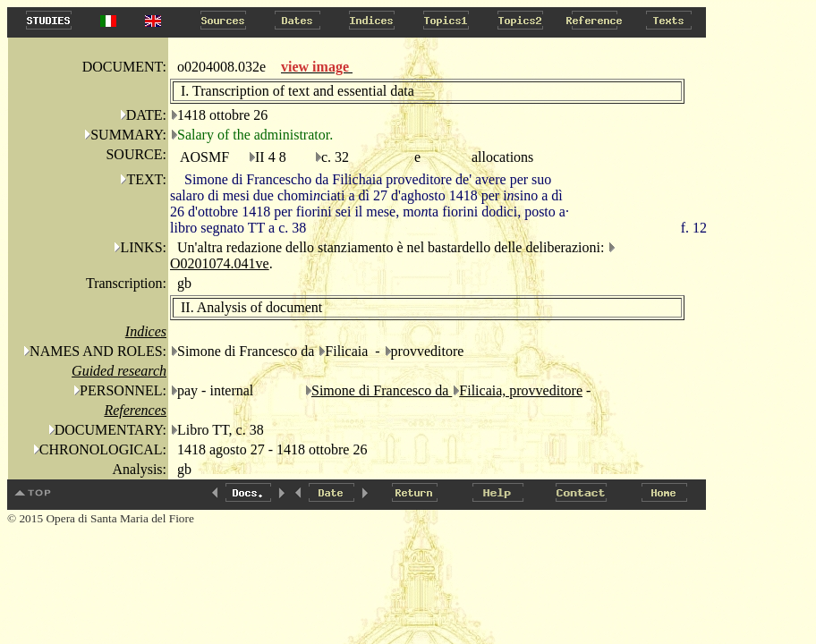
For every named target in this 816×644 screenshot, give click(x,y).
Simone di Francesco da (382, 390)
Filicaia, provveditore (521, 390)
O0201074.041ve (220, 263)
